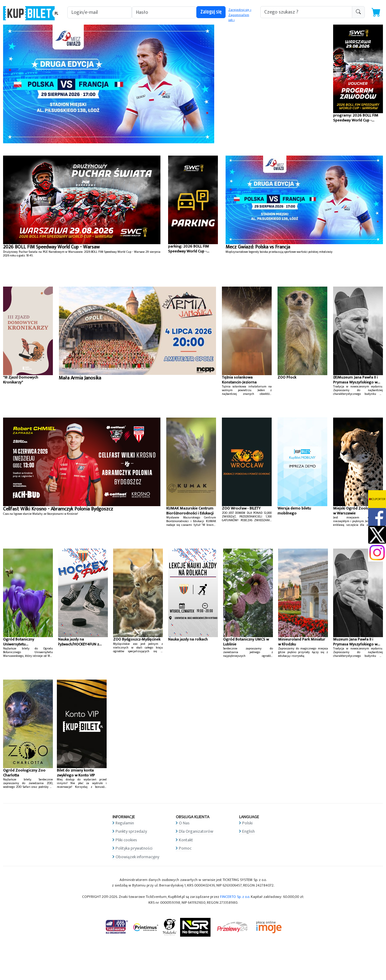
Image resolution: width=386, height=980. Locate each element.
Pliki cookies (126, 840)
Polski (247, 823)
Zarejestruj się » (240, 10)
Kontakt (186, 840)
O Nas (184, 823)
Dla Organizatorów (196, 831)
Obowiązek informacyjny (137, 857)
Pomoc (185, 848)
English (248, 831)
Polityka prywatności (134, 848)
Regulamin (125, 823)
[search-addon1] (306, 12)
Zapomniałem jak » (239, 18)
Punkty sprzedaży (131, 831)
